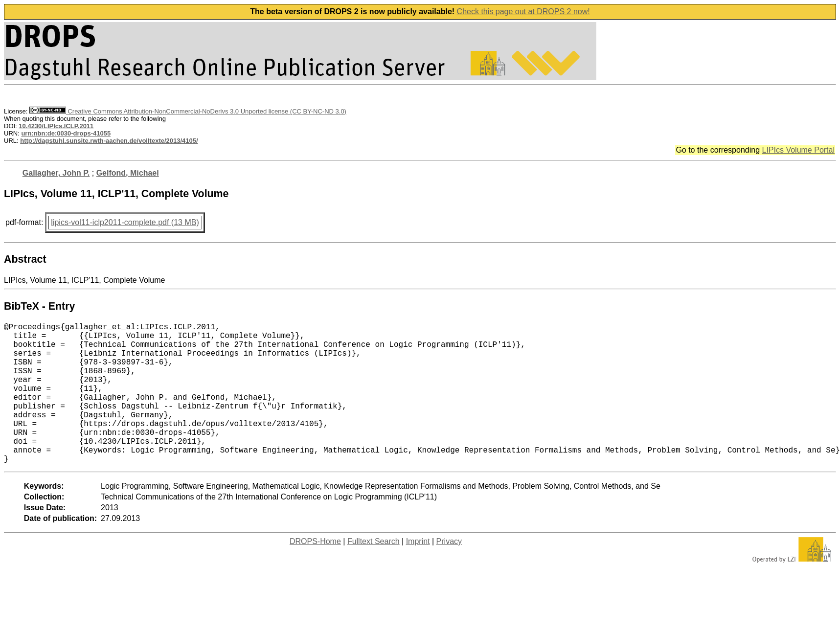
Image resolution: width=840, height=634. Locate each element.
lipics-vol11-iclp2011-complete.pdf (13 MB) (125, 222)
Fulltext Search (374, 573)
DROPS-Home (315, 573)
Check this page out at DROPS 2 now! (523, 11)
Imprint (418, 573)
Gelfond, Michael (128, 173)
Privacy (449, 573)
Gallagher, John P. (56, 173)
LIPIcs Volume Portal (798, 150)
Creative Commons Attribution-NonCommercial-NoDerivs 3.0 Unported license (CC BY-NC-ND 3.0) (188, 111)
